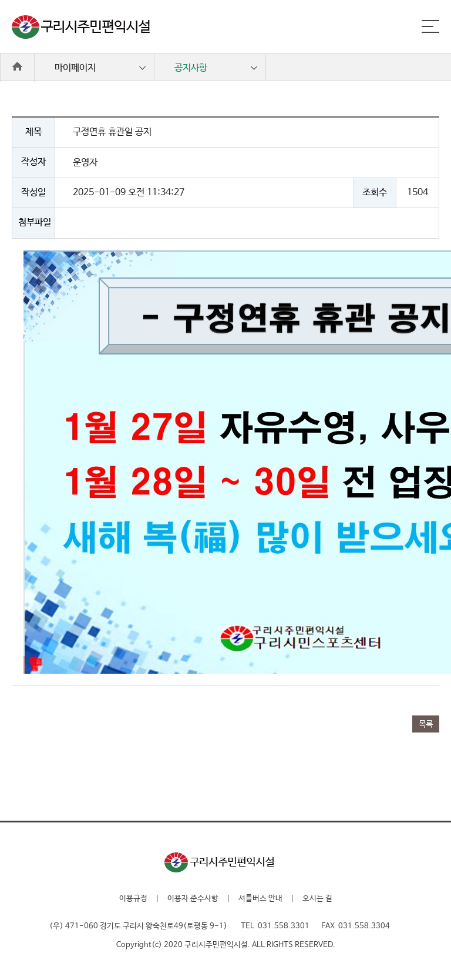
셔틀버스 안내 (260, 899)
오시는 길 (317, 899)
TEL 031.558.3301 (275, 926)
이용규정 (133, 899)
